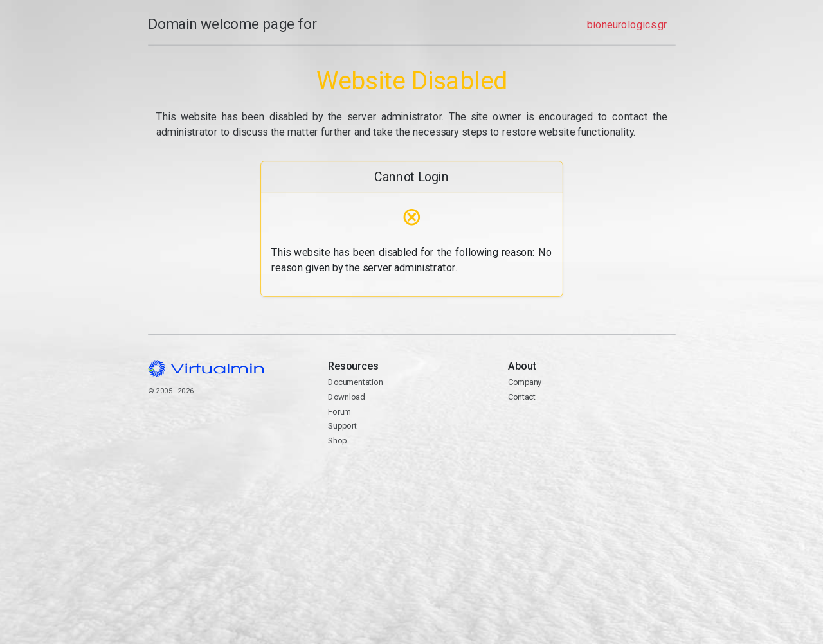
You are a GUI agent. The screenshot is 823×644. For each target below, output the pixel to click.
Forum (339, 412)
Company (525, 382)
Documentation (355, 382)
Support (342, 426)
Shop (337, 441)
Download (346, 397)
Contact (592, 434)
